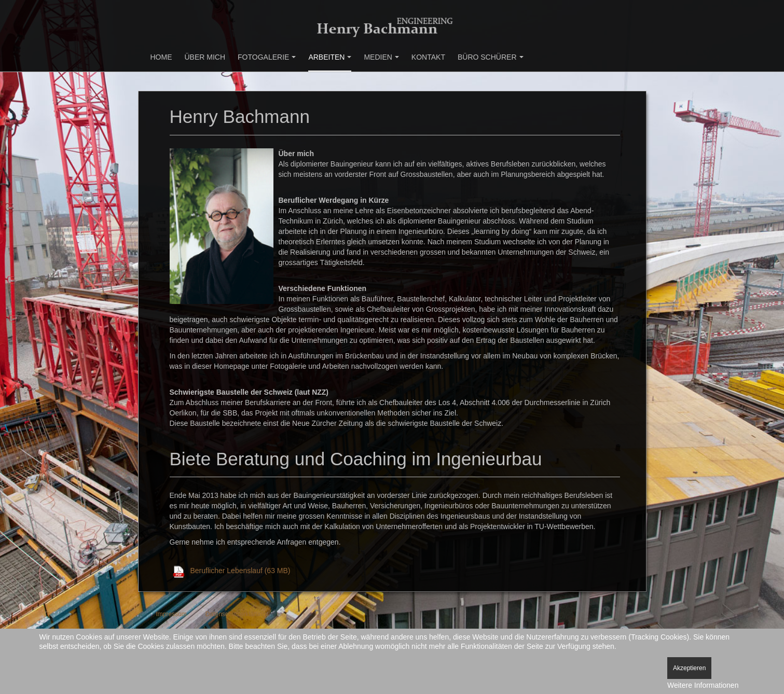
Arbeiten (330, 57)
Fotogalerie (267, 57)
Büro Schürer (491, 57)
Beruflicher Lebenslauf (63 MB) (240, 571)
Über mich (205, 57)
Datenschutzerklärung (236, 614)
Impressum (171, 614)
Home (161, 57)
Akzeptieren (689, 668)
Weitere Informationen (703, 685)
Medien (381, 57)
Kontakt (428, 57)
